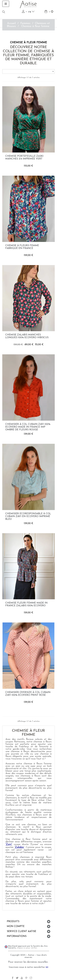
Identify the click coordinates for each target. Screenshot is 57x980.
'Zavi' (9, 844)
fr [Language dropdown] (31, 12)
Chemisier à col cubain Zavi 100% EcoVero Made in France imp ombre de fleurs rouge (28, 427)
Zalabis (19, 847)
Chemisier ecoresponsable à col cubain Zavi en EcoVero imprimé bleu (28, 516)
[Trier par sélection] (28, 71)
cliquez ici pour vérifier (27, 948)
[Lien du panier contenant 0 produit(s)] (49, 12)
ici (47, 967)
